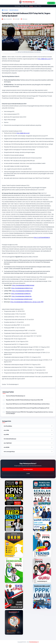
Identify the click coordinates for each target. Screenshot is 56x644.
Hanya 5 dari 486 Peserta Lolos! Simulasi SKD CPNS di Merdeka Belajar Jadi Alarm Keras (28, 404)
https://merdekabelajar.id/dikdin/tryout (22, 288)
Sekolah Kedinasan (14, 10)
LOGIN (28, 474)
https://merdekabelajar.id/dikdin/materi (21, 299)
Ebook (23, 6)
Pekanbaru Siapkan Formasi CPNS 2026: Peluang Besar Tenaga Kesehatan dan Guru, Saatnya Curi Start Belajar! (29, 413)
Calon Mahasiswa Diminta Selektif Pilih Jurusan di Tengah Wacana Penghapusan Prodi (28, 408)
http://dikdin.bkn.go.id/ (44, 59)
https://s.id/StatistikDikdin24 (42, 237)
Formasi (36, 6)
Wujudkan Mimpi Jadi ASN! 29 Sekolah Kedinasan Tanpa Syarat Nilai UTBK (24, 400)
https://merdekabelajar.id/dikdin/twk (22, 291)
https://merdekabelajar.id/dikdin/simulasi (23, 285)
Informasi (31, 6)
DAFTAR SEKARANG (28, 469)
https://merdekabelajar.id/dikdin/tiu (21, 294)
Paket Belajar (17, 6)
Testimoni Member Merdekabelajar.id (15, 396)
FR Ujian (27, 6)
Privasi (40, 6)
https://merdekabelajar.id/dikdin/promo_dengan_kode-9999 (27, 302)
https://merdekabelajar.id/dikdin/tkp (22, 296)
